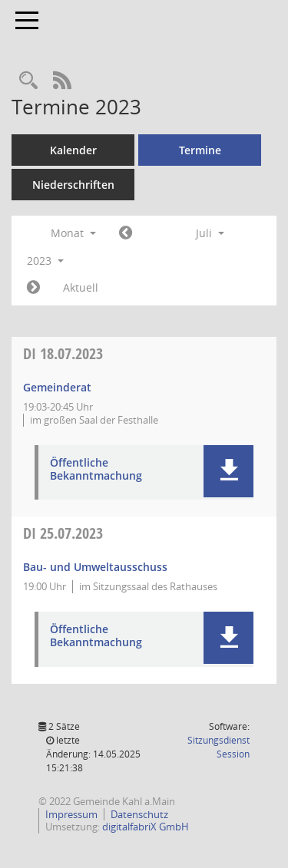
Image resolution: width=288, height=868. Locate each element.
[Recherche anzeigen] (28, 81)
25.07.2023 (63, 533)
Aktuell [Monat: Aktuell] (81, 287)
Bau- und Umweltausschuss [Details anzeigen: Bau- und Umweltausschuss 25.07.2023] (95, 567)
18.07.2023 (63, 353)
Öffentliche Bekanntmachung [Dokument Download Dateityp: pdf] (96, 470)
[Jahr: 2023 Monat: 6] (126, 233)
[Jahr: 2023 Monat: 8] (33, 288)
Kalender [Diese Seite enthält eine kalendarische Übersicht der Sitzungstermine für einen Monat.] (73, 150)
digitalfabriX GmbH (146, 827)
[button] (228, 471)
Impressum (71, 814)
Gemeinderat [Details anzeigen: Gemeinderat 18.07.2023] (57, 387)
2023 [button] (45, 261)
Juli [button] (210, 233)
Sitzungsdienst (218, 747)
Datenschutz (139, 814)
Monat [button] (73, 233)
